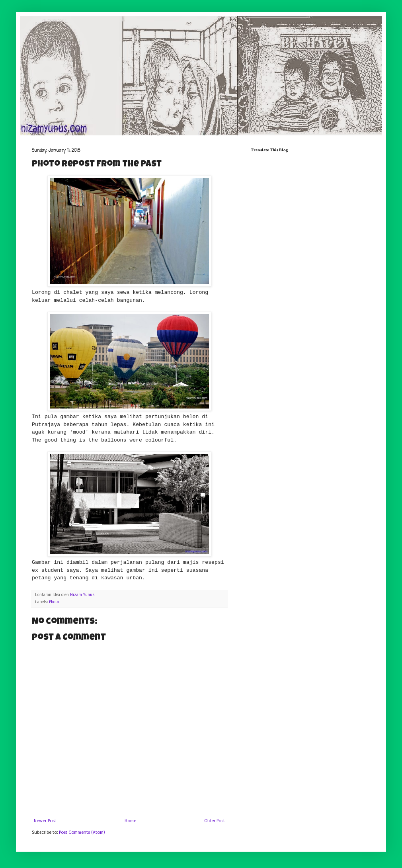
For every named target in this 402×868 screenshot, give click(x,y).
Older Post (215, 821)
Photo (54, 602)
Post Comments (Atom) (82, 832)
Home (130, 821)
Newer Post (45, 821)
